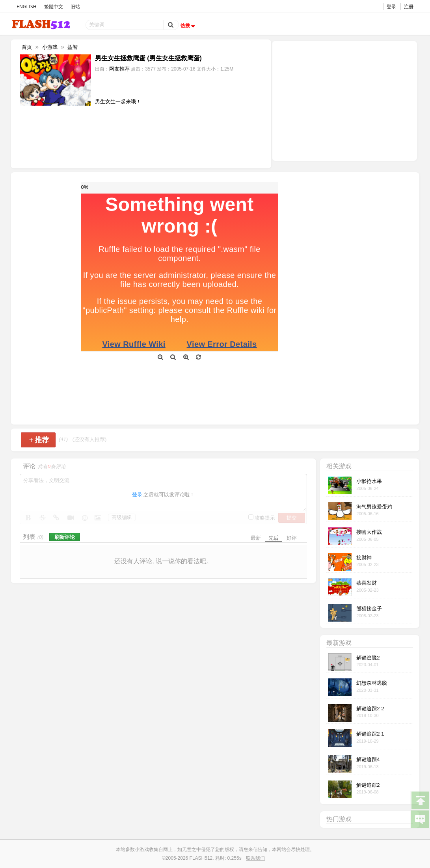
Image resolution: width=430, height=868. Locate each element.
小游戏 (50, 47)
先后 (274, 538)
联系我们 (255, 858)
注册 (409, 7)
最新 (256, 538)
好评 (292, 538)
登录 (391, 7)
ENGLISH (26, 7)
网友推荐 (119, 69)
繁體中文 (54, 7)
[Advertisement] (344, 100)
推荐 (39, 440)
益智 (73, 47)
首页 (27, 47)
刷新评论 (65, 537)
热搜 (189, 26)
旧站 (75, 7)
